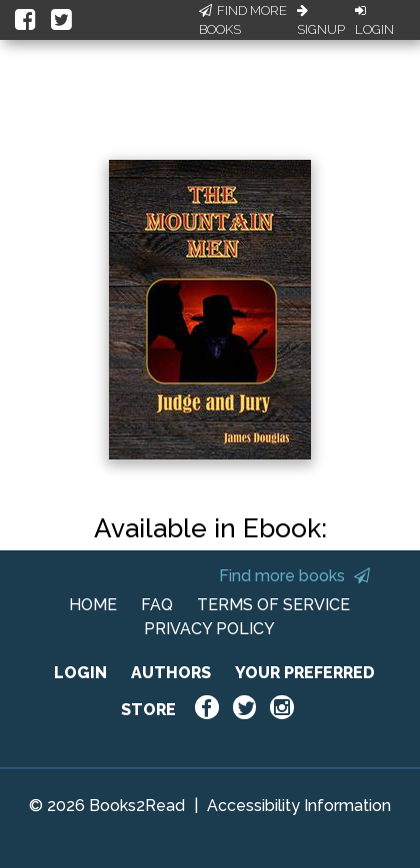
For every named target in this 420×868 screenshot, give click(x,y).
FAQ (157, 605)
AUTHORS (171, 673)
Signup (321, 21)
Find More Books (243, 20)
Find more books (294, 576)
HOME (93, 605)
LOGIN (80, 673)
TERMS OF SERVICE (273, 605)
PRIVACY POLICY (209, 629)
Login (374, 21)
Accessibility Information (299, 806)
